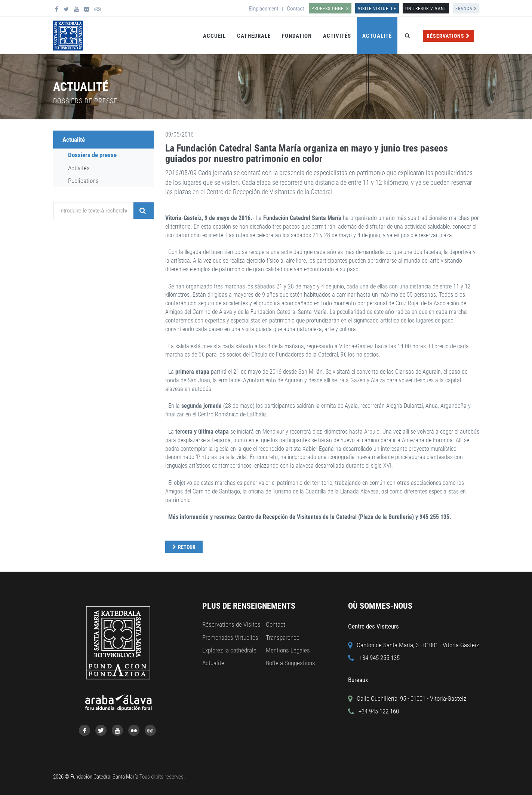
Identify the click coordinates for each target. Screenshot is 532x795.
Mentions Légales (288, 650)
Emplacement (264, 9)
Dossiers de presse (92, 155)
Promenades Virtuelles (230, 637)
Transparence (283, 637)
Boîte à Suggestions (290, 663)
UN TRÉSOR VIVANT (426, 9)
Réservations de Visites (231, 624)
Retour (187, 547)
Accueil (214, 36)
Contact (295, 9)
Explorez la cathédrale (229, 650)
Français (466, 9)
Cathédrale (254, 36)
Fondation (297, 36)
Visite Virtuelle (377, 9)
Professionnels (330, 9)
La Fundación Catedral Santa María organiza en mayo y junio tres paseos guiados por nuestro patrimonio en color (307, 154)
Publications (83, 181)
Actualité (377, 36)
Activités (337, 36)
